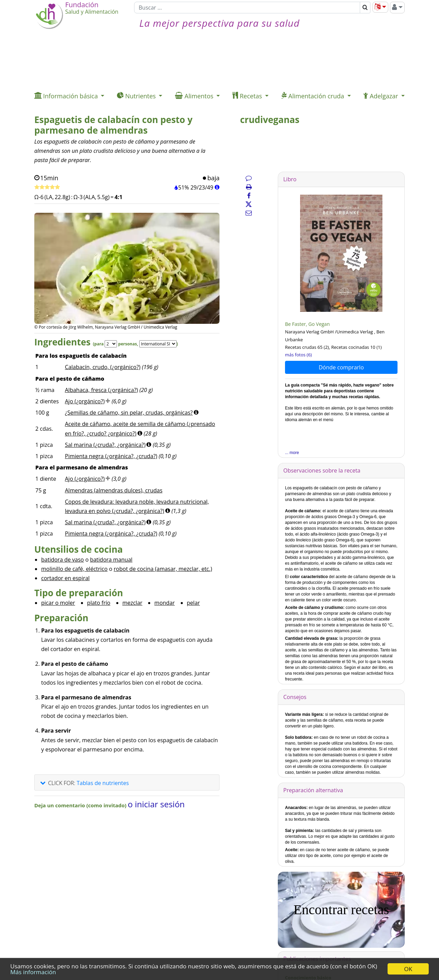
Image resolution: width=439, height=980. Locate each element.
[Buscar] (247, 8)
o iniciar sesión (156, 804)
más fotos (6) (298, 355)
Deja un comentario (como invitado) (81, 805)
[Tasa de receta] (47, 187)
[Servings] (111, 344)
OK (408, 969)
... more (292, 453)
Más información (33, 972)
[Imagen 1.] (127, 295)
